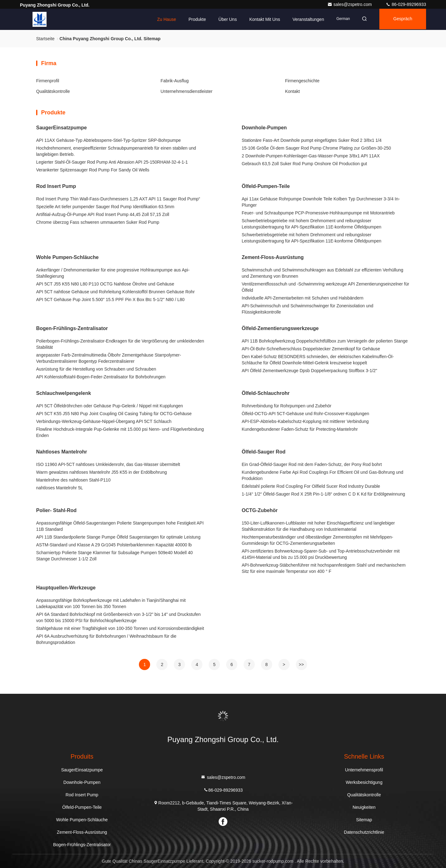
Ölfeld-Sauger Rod (263, 452)
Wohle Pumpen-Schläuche (67, 257)
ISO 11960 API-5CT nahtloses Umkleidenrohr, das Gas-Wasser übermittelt (108, 464)
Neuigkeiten (364, 807)
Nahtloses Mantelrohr (62, 452)
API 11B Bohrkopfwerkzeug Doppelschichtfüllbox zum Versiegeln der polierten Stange (325, 341)
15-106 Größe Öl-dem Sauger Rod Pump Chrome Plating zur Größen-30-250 (316, 148)
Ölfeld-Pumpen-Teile (266, 186)
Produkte (193, 19)
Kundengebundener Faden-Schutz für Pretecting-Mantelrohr (300, 429)
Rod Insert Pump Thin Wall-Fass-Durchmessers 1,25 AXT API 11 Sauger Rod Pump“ (118, 199)
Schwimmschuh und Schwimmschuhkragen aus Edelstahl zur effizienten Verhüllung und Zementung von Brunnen (323, 273)
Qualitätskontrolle (53, 91)
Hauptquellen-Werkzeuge (66, 588)
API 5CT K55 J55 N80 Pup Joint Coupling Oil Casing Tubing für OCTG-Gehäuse (114, 414)
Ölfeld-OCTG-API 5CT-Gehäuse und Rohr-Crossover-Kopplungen (305, 414)
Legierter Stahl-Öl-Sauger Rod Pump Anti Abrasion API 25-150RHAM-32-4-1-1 (112, 162)
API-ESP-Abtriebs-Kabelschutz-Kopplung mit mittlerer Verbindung (305, 421)
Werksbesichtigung (364, 782)
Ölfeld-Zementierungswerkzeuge (280, 328)
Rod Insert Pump (56, 186)
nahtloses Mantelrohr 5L (59, 488)
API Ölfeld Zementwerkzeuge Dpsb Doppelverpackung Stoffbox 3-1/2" (309, 371)
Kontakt (292, 91)
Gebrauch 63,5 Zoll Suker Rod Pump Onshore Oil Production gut (304, 164)
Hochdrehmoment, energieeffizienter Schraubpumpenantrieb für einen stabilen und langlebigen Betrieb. (116, 151)
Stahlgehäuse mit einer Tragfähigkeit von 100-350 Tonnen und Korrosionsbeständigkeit (120, 628)
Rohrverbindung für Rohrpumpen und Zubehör (287, 406)
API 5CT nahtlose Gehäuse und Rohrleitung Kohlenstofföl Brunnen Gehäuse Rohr (115, 292)
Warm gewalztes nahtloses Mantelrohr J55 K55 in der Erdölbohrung (102, 472)
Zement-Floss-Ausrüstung (273, 257)
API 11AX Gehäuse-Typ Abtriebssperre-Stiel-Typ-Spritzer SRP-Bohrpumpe (109, 140)
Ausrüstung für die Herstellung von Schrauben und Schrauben (96, 369)
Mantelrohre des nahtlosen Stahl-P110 (73, 480)
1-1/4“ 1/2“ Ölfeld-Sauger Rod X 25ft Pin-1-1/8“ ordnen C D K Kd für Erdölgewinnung (323, 494)
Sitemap (364, 820)
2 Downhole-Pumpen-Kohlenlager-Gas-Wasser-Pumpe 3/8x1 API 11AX (311, 156)
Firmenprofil (48, 81)
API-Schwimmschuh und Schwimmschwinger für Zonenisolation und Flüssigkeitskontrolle (308, 309)
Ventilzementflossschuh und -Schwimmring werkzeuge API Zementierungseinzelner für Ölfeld (325, 287)
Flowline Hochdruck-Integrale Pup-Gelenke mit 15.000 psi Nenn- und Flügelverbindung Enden (120, 432)
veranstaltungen (304, 19)
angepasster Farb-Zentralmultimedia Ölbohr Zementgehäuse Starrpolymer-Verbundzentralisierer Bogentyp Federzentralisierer (109, 358)
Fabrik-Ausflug (175, 81)
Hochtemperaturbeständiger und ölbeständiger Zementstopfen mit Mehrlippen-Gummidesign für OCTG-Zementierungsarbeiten (317, 540)
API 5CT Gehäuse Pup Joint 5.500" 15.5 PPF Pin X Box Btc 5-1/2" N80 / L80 (110, 300)
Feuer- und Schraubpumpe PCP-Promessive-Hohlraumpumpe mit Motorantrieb (318, 213)
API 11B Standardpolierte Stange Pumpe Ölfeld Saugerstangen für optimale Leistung (118, 537)
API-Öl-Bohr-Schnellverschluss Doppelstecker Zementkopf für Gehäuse (311, 349)
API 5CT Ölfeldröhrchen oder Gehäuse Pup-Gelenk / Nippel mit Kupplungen (109, 406)
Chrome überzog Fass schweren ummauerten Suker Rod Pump (98, 222)
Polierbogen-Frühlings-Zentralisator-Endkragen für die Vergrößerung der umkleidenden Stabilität (120, 344)
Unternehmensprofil (364, 770)
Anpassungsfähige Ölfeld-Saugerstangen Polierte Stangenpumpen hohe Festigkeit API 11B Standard (120, 526)
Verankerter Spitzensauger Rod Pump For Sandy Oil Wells (93, 170)
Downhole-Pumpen (264, 128)
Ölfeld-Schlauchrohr (266, 393)
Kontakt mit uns (261, 19)
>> (301, 664)
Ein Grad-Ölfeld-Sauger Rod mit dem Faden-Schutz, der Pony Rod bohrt (312, 464)
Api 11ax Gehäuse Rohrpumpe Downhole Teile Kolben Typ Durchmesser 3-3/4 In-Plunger (321, 202)
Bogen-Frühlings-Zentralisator (72, 328)
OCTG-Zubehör (260, 510)
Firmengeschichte (302, 81)
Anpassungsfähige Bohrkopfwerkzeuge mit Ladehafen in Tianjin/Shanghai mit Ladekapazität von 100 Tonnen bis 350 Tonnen (111, 603)
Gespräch (402, 19)
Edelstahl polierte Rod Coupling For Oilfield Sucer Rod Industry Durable (311, 486)
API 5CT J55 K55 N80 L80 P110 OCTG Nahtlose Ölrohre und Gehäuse (105, 284)
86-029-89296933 (406, 4)
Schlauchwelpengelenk (64, 393)
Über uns (224, 19)
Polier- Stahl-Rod (56, 510)
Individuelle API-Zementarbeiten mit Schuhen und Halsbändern (303, 298)
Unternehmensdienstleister (187, 91)
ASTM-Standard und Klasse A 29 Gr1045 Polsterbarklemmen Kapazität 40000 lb (114, 545)
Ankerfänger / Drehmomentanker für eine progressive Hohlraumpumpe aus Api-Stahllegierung (113, 273)
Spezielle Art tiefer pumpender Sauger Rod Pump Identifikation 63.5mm (105, 207)
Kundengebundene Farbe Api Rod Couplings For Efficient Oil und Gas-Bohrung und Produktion (323, 475)
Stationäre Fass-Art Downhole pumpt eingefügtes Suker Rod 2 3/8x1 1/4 (312, 140)
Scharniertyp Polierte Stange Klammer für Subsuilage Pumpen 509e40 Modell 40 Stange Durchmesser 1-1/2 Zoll (114, 556)
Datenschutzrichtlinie (364, 832)
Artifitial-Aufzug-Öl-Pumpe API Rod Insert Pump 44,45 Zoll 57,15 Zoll (103, 214)
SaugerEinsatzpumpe (62, 128)
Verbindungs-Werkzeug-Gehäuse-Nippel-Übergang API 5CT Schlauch (104, 421)
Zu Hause (163, 19)
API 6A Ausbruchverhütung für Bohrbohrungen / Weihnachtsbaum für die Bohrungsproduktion (106, 639)
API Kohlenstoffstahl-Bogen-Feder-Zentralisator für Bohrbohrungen (101, 377)
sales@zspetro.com (350, 4)
